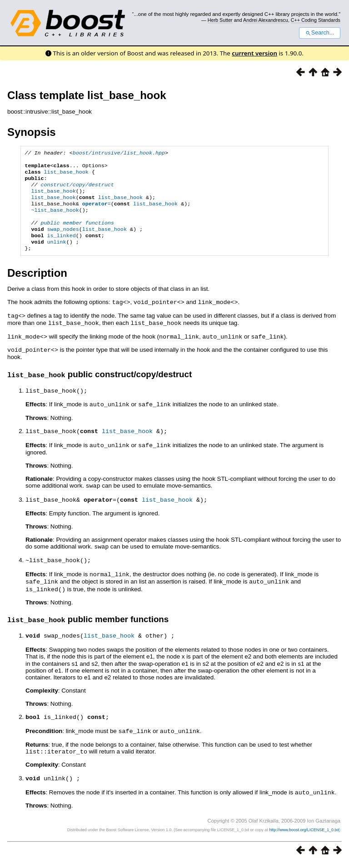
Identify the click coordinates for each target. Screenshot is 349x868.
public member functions (77, 234)
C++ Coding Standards (316, 20)
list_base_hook (66, 175)
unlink (57, 255)
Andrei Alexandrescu (266, 20)
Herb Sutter (220, 20)
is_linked (62, 248)
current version (254, 53)
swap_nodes (63, 241)
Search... (320, 33)
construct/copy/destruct (77, 190)
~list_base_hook (55, 219)
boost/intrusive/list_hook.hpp (119, 154)
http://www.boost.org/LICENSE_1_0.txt (304, 834)
